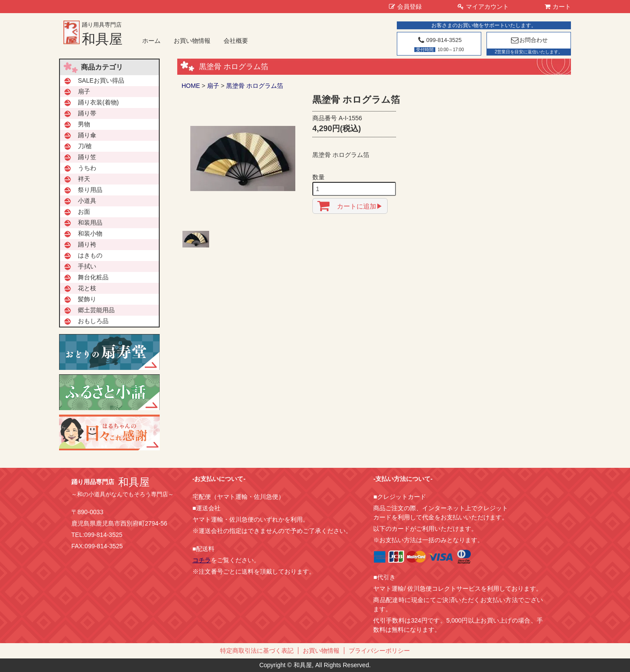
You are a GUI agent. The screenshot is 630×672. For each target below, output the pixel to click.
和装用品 (90, 223)
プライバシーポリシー (379, 651)
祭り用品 (90, 190)
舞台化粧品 (93, 277)
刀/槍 (85, 146)
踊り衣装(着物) (98, 102)
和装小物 (90, 233)
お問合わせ (529, 40)
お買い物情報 (192, 41)
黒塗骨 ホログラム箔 (255, 86)
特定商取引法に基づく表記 (257, 651)
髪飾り (87, 299)
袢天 (84, 179)
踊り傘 (87, 135)
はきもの (90, 255)
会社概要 (236, 41)
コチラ (202, 560)
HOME (191, 86)
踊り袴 (87, 244)
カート (558, 7)
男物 (84, 124)
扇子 (213, 86)
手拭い (87, 266)
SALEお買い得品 (101, 80)
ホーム (151, 41)
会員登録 (405, 7)
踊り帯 (87, 113)
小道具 (87, 201)
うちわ (87, 168)
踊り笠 (87, 157)
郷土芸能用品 (96, 310)
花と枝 (87, 288)
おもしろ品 (93, 321)
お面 (84, 212)
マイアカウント (483, 7)
